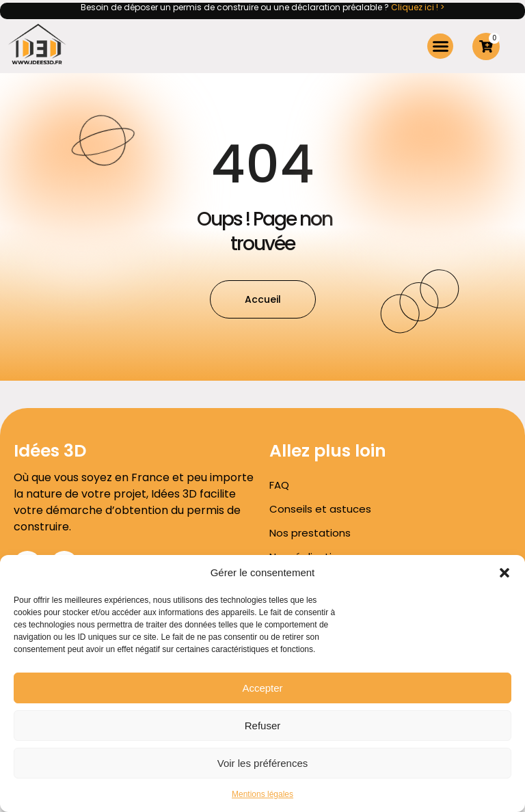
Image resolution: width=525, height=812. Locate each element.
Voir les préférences (263, 763)
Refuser (263, 726)
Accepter (262, 688)
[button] (504, 573)
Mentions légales (262, 794)
